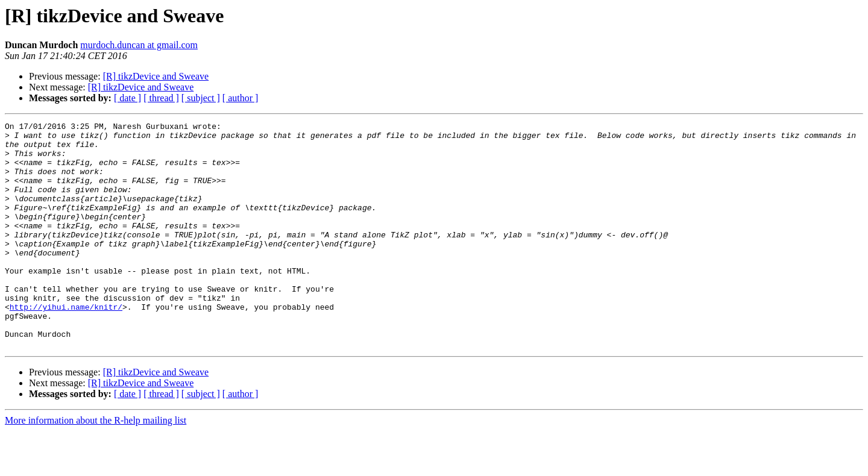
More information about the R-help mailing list (96, 465)
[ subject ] (201, 98)
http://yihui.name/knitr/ (66, 345)
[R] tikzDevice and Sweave (156, 76)
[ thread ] (161, 98)
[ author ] (241, 98)
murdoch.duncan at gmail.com (139, 45)
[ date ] (127, 98)
